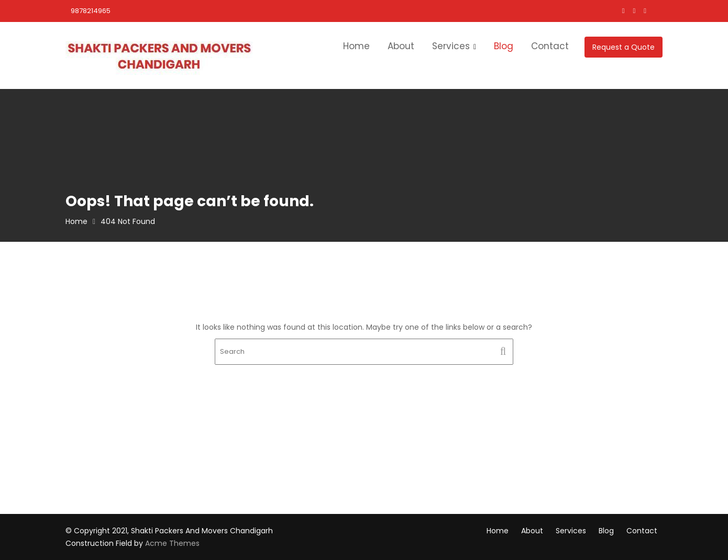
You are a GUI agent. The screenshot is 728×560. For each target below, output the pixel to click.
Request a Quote (624, 47)
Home (356, 46)
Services (451, 46)
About (401, 46)
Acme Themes (172, 543)
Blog (504, 46)
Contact (550, 46)
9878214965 (91, 11)
